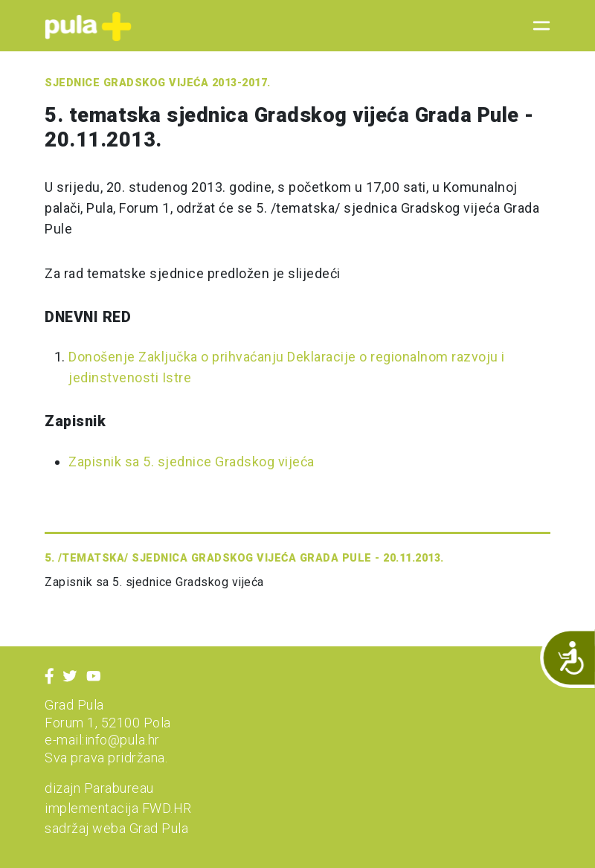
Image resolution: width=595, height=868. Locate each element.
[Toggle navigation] (537, 26)
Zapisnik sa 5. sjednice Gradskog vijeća (192, 462)
